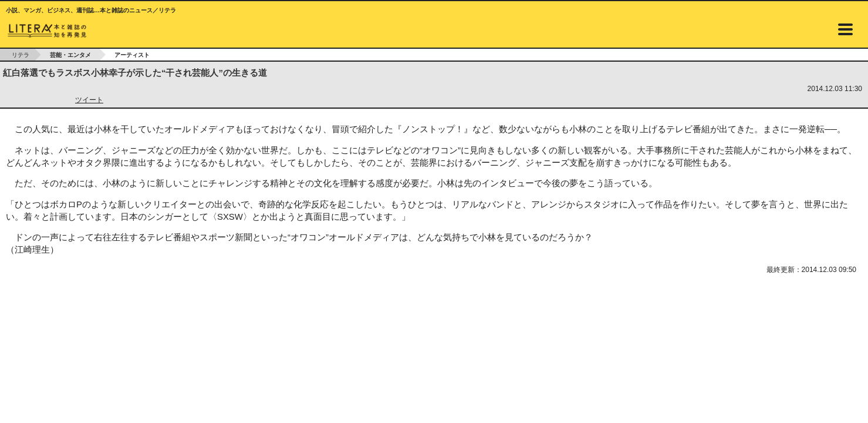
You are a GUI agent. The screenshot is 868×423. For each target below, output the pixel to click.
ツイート (89, 100)
